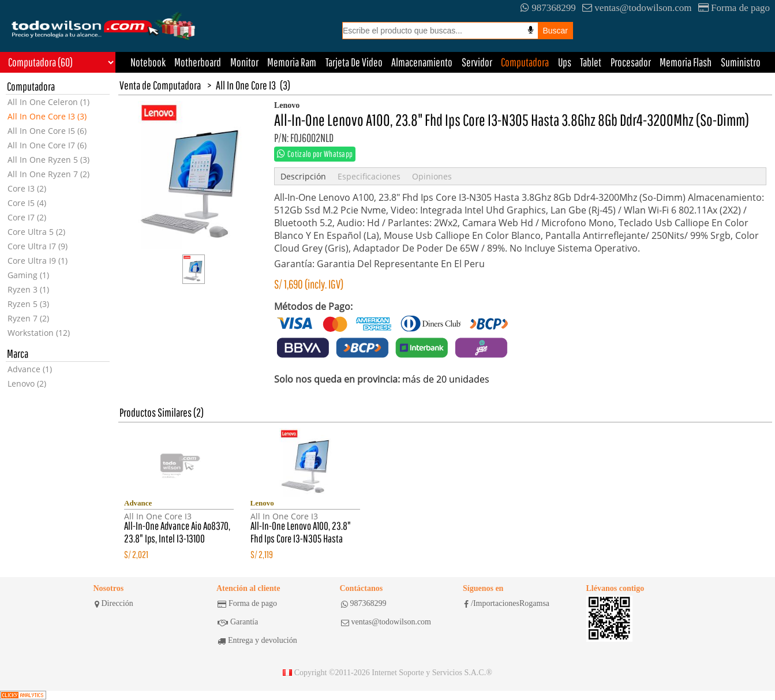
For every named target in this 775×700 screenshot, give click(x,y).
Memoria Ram (292, 62)
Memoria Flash (686, 62)
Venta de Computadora (160, 85)
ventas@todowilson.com (637, 8)
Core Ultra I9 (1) (38, 261)
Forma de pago (734, 8)
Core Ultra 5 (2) (36, 232)
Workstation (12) (39, 333)
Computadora (525, 62)
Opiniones (432, 176)
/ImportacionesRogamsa (507, 604)
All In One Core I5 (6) (47, 131)
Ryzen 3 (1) (28, 289)
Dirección (114, 604)
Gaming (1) (28, 275)
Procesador (631, 62)
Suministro (741, 62)
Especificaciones (369, 176)
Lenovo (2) (27, 383)
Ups (565, 62)
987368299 (548, 8)
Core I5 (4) (27, 203)
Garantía (238, 622)
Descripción (303, 176)
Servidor (477, 62)
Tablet (591, 62)
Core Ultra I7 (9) (38, 246)
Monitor (244, 62)
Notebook (148, 62)
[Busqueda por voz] (531, 30)
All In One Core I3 (246, 85)
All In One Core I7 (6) (47, 145)
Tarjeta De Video (354, 62)
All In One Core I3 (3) (47, 116)
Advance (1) (30, 369)
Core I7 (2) (27, 217)
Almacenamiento (422, 62)
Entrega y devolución (257, 641)
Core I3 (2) (27, 188)
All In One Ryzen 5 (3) (48, 160)
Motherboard (198, 62)
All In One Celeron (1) (48, 102)
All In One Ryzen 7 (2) (48, 174)
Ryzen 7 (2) (28, 318)
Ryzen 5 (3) (28, 304)
